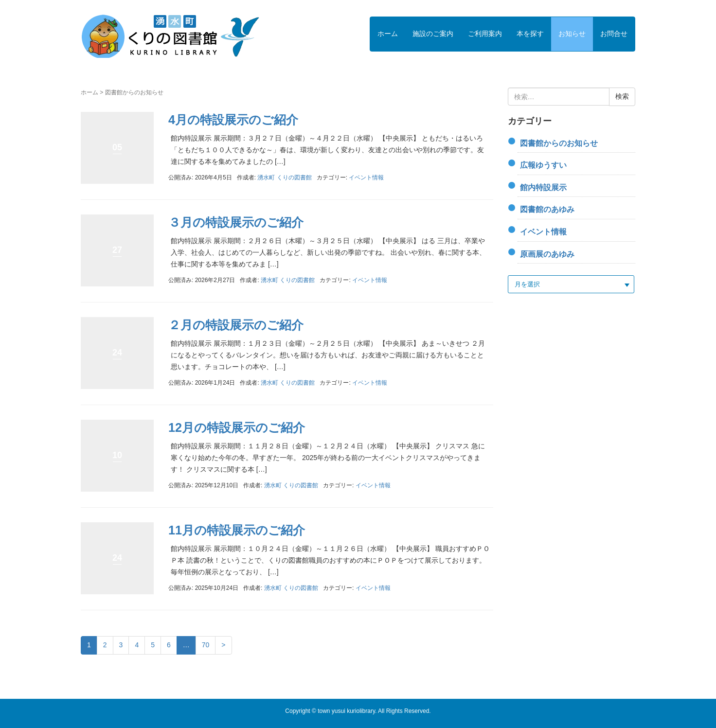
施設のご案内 (433, 34)
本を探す (530, 34)
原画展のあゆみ (547, 254)
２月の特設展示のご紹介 (236, 325)
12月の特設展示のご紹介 (237, 427)
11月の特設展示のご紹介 (237, 530)
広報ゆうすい (543, 165)
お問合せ (614, 34)
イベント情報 (366, 178)
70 (206, 645)
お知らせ (572, 34)
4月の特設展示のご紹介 (233, 120)
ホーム (388, 34)
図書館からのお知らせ (559, 143)
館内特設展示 (543, 187)
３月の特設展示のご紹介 (236, 222)
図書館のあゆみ (547, 209)
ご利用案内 (485, 34)
